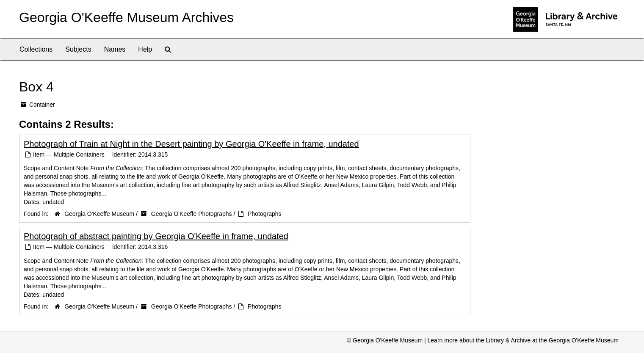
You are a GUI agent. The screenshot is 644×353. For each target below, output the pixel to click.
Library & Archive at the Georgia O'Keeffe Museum (552, 340)
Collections (36, 49)
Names (115, 49)
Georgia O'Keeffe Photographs (192, 214)
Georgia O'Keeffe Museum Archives (126, 17)
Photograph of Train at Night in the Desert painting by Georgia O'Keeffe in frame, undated (191, 144)
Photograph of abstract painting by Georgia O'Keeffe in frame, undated (156, 236)
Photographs (264, 214)
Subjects (78, 49)
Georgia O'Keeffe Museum (99, 214)
